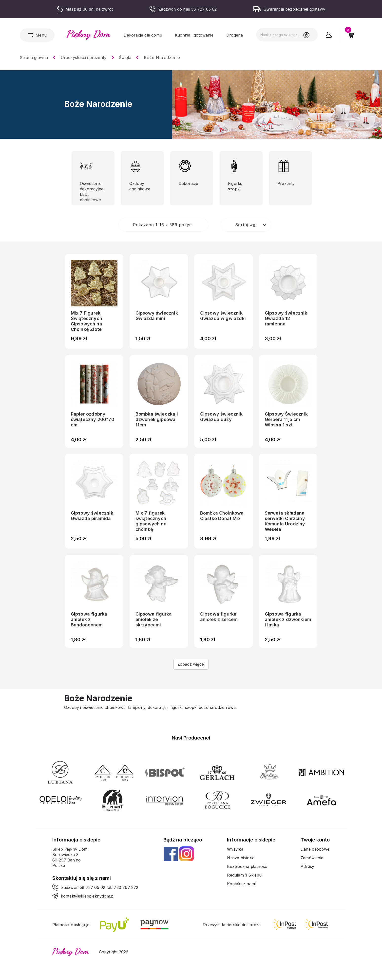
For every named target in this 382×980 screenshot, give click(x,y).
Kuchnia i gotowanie (194, 35)
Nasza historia (241, 858)
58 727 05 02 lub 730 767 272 (109, 887)
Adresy (307, 866)
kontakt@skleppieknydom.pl (88, 896)
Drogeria (235, 35)
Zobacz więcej (191, 664)
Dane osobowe (315, 849)
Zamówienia (312, 858)
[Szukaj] (287, 35)
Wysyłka (235, 849)
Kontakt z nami (241, 884)
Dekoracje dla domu (143, 35)
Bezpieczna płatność (247, 866)
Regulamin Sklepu (244, 875)
